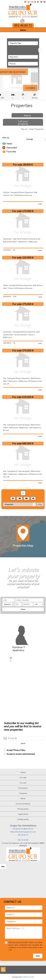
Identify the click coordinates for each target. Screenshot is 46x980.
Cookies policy (23, 819)
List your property (23, 122)
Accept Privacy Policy (16, 750)
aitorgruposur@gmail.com (23, 829)
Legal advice (23, 814)
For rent (23, 783)
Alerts (27, 116)
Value (23, 609)
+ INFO (40, 204)
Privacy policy (23, 809)
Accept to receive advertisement (21, 754)
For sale (23, 778)
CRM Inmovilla (28, 977)
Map (3, 866)
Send (23, 743)
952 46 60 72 (23, 835)
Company (23, 793)
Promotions (23, 788)
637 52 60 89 (23, 840)
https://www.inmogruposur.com (23, 832)
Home (23, 772)
